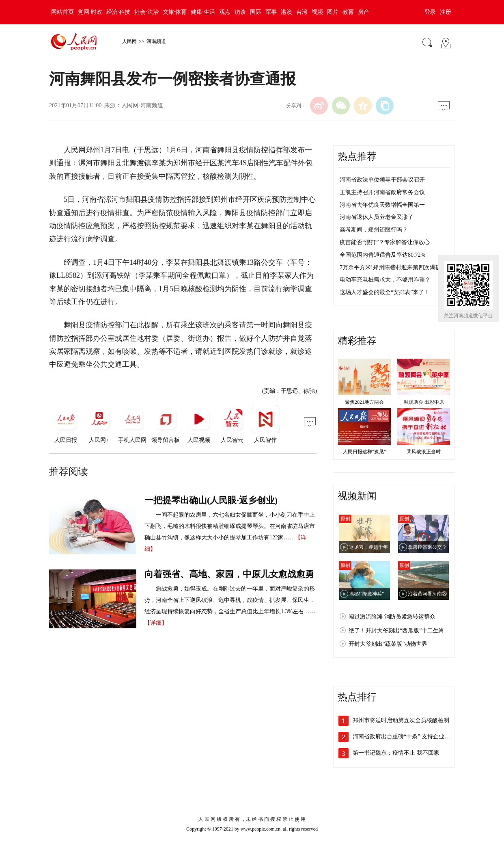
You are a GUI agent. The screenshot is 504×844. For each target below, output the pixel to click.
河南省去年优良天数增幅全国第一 (382, 205)
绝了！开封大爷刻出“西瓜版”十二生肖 (396, 631)
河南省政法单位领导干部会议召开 (382, 180)
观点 (225, 12)
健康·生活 (203, 12)
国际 (256, 12)
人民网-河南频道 (142, 105)
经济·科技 (118, 12)
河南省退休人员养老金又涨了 (377, 217)
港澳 (286, 12)
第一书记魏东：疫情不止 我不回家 (396, 753)
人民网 (129, 41)
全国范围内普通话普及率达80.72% (382, 255)
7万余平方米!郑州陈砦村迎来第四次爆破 (390, 267)
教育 (348, 12)
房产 (364, 12)
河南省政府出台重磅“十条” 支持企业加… (404, 737)
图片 (333, 12)
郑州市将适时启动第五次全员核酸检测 (401, 720)
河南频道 (156, 41)
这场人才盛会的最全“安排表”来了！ (385, 292)
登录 (430, 12)
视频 (317, 12)
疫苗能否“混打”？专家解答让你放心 (385, 242)
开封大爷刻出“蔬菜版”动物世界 (388, 644)
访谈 (240, 12)
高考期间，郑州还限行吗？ (374, 230)
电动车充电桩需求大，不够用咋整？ (385, 280)
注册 (446, 12)
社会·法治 (146, 12)
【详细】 (156, 623)
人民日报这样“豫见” (365, 452)
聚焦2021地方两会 (364, 402)
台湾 (302, 12)
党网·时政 (90, 12)
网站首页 (62, 12)
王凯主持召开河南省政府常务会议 (382, 192)
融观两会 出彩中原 (424, 402)
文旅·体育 (175, 12)
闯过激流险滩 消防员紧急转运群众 (392, 617)
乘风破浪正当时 (424, 452)
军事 (271, 12)
